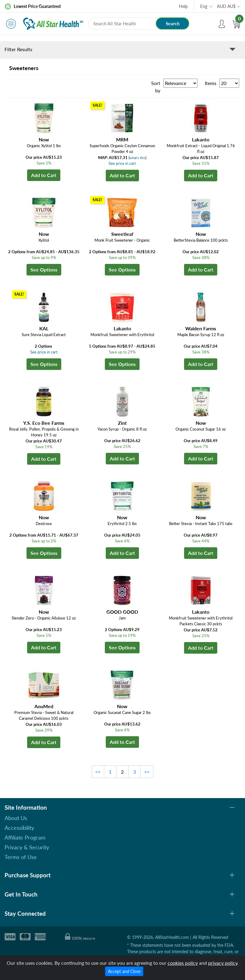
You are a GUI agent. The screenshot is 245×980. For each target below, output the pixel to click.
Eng (204, 6)
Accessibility (19, 828)
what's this (137, 158)
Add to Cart (44, 175)
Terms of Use (21, 857)
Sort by (156, 87)
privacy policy (223, 963)
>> (147, 772)
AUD (226, 6)
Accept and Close (124, 971)
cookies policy (183, 963)
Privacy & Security (27, 847)
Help (183, 6)
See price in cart (122, 163)
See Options (44, 270)
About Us (16, 818)
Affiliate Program (25, 837)
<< (98, 772)
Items (211, 83)
